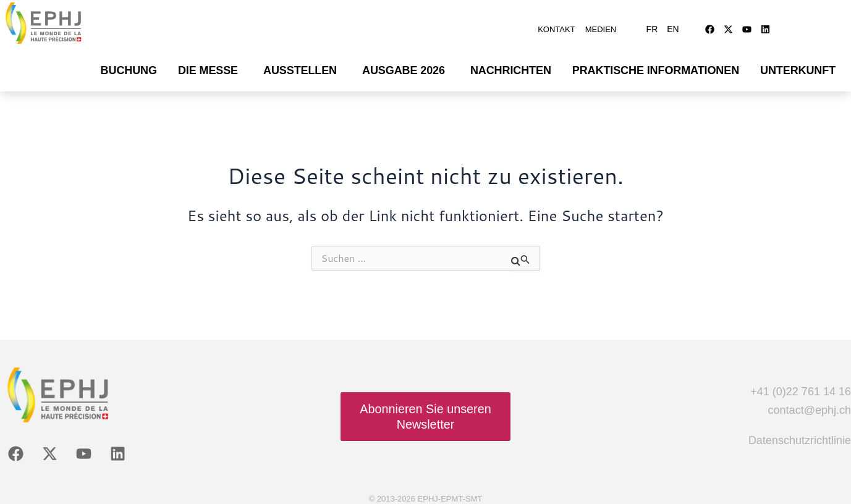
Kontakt (556, 26)
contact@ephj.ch (810, 404)
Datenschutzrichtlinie (800, 434)
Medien (601, 26)
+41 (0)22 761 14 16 (801, 385)
